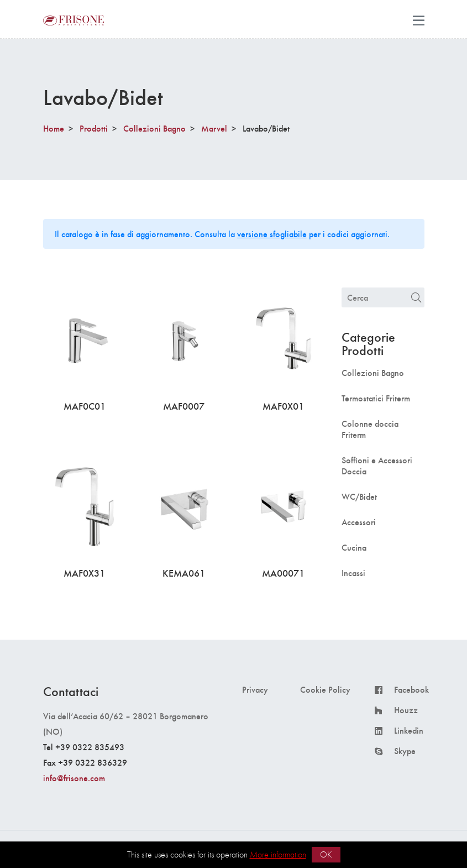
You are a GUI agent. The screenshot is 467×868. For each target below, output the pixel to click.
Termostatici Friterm (376, 398)
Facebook (411, 689)
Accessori (359, 522)
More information (278, 854)
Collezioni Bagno (154, 128)
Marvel (214, 128)
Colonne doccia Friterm (370, 429)
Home (54, 128)
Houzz (406, 710)
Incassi (353, 573)
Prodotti (94, 128)
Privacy (255, 689)
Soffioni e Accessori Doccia (377, 466)
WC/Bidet (359, 496)
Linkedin (409, 730)
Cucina (354, 547)
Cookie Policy (325, 689)
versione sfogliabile (272, 234)
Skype (405, 751)
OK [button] (326, 854)
